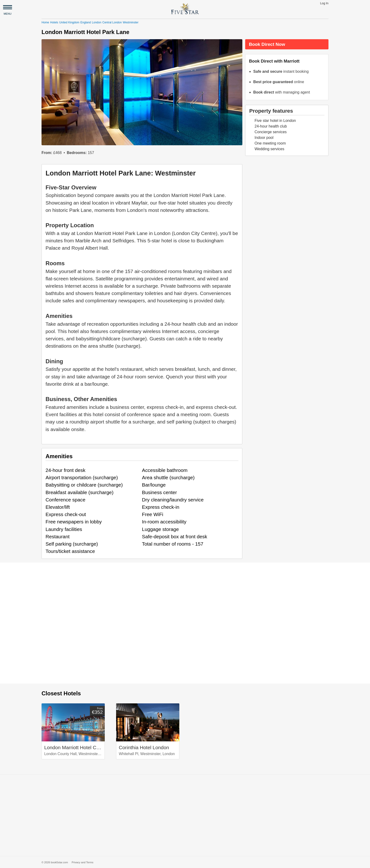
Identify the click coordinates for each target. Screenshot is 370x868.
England (86, 22)
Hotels (54, 22)
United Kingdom (69, 22)
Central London (112, 22)
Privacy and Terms (83, 862)
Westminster (130, 22)
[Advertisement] (185, 815)
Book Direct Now (267, 44)
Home (45, 22)
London (97, 22)
